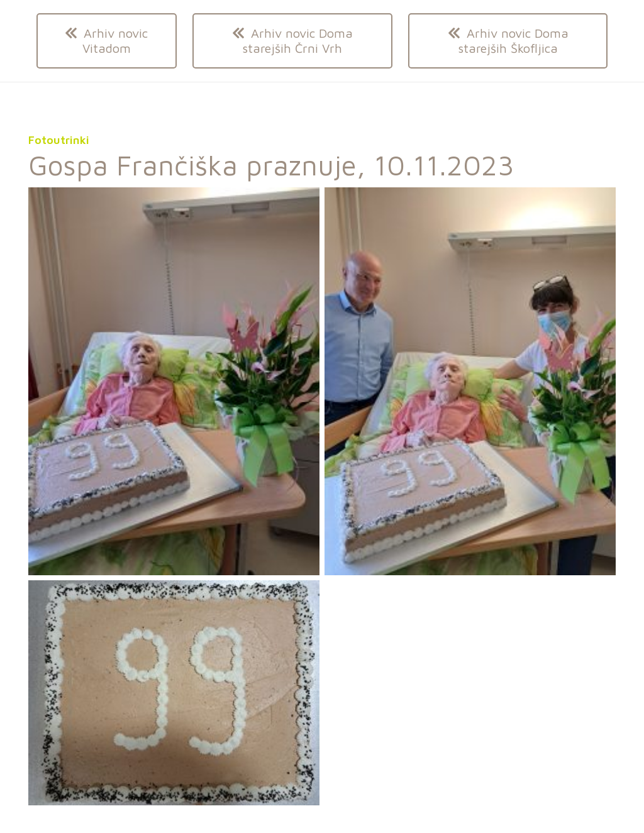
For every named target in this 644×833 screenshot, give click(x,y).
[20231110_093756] (174, 381)
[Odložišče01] (174, 693)
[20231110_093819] (470, 381)
